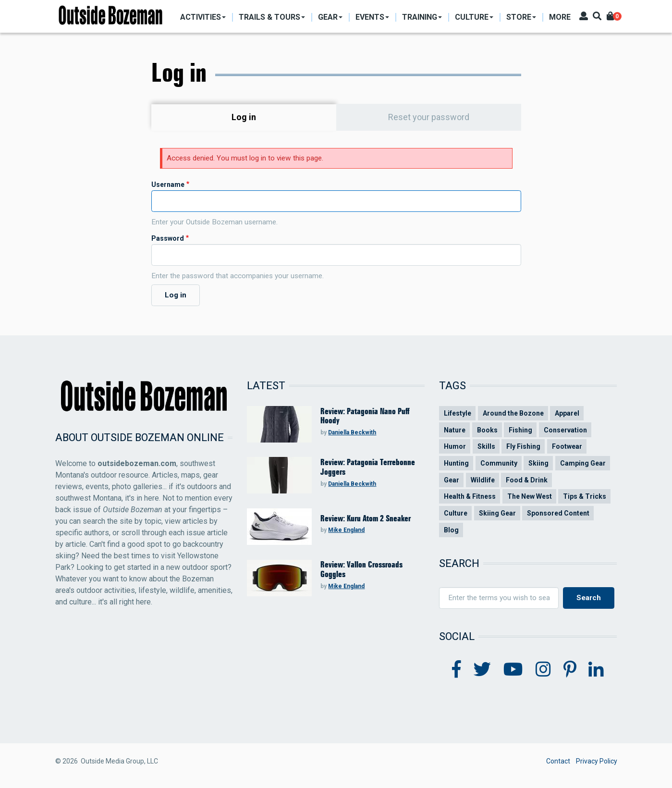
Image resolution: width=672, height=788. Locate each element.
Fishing (520, 430)
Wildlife (483, 480)
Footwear (567, 446)
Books (487, 430)
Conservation (565, 430)
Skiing (538, 463)
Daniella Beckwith (352, 432)
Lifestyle (458, 413)
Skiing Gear (497, 513)
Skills (486, 446)
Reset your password (429, 117)
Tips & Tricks (585, 496)
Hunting (456, 463)
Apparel (567, 413)
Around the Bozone (513, 413)
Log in (267, 117)
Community (499, 463)
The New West (530, 496)
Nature (455, 430)
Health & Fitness (470, 496)
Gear (452, 480)
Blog (451, 530)
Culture (456, 513)
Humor (455, 446)
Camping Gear (583, 463)
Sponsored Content (558, 513)
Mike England (346, 530)
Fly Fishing (523, 446)
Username (168, 185)
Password (168, 238)
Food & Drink (527, 480)
